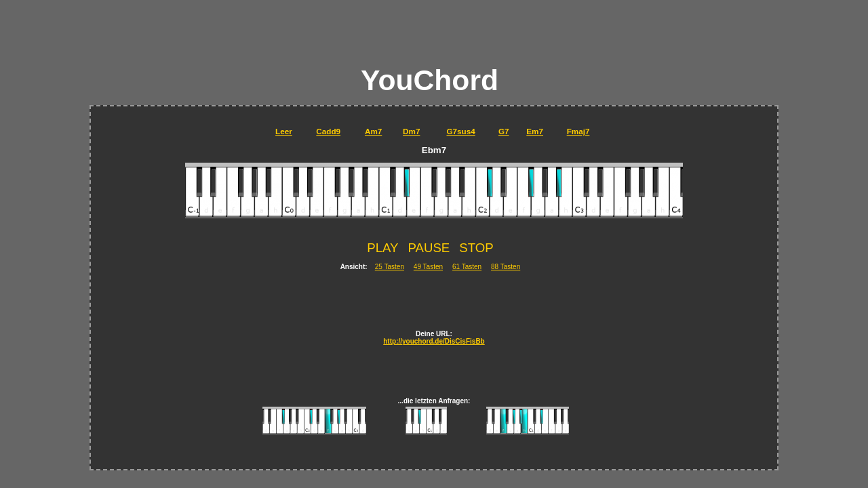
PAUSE (429, 248)
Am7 (373, 131)
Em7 (535, 131)
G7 (504, 131)
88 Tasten (506, 267)
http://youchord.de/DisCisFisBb (434, 341)
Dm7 (411, 131)
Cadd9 (328, 131)
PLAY (382, 248)
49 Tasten (428, 267)
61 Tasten (467, 267)
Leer (284, 131)
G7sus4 (460, 131)
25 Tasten (390, 267)
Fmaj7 (578, 131)
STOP (476, 248)
